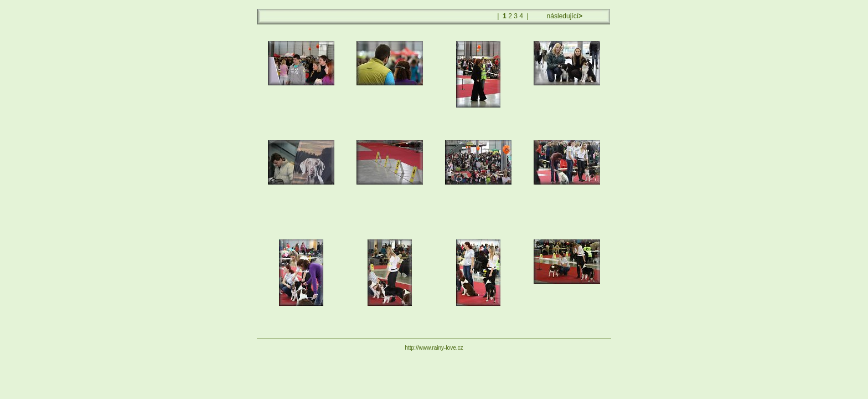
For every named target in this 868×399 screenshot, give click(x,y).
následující (564, 16)
